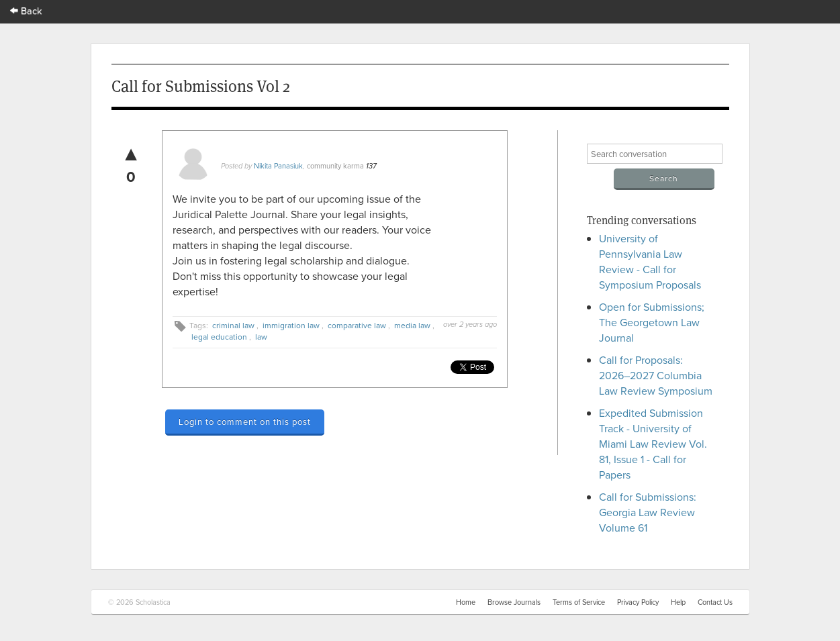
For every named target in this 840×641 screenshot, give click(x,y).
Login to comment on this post (245, 422)
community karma (335, 166)
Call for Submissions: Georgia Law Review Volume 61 (648, 512)
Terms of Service (579, 602)
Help (678, 602)
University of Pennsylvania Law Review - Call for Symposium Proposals (650, 261)
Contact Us (715, 602)
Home (466, 602)
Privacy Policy (638, 602)
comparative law (357, 325)
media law (412, 325)
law (261, 337)
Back (26, 10)
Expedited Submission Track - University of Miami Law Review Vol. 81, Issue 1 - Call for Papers (653, 444)
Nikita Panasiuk (278, 166)
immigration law (291, 325)
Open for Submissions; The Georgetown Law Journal (652, 322)
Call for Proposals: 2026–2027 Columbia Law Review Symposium (656, 375)
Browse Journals (514, 602)
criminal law (233, 325)
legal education (219, 337)
